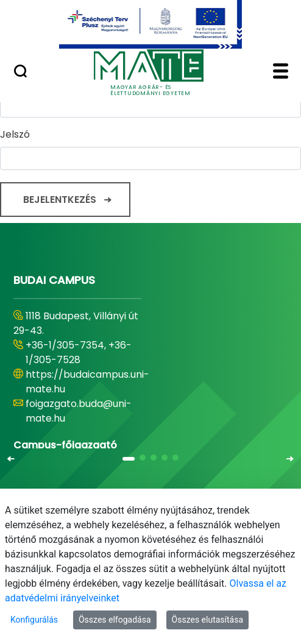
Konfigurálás (34, 620)
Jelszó (15, 134)
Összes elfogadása (115, 620)
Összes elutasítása (208, 620)
